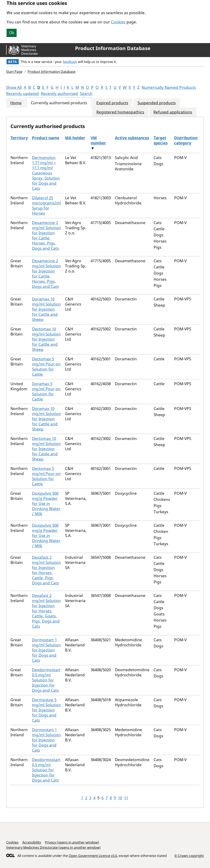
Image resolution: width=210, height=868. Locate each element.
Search (86, 94)
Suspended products (157, 103)
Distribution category (186, 140)
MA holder (75, 138)
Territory (19, 138)
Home (16, 103)
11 (126, 798)
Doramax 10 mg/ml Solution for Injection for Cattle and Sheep (46, 309)
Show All (14, 87)
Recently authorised (59, 94)
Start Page (14, 72)
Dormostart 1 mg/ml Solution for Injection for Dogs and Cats (46, 650)
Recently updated (22, 94)
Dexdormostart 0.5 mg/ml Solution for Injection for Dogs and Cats (46, 680)
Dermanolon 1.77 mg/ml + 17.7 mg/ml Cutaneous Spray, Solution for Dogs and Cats (46, 173)
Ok (12, 33)
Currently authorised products (59, 103)
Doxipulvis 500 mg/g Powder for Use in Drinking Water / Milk (46, 504)
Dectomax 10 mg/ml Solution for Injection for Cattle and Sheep (46, 339)
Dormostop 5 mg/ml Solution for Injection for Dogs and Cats (46, 710)
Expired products (112, 103)
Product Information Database (113, 48)
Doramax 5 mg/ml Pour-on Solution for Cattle (46, 391)
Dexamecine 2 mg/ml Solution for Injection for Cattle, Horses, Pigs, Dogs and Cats (46, 235)
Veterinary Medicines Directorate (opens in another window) (53, 847)
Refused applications (173, 112)
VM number (98, 140)
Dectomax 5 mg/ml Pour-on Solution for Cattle (46, 367)
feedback (70, 62)
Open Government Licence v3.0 (93, 856)
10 (120, 798)
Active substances (132, 138)
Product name (46, 138)
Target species (161, 140)
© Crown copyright (189, 856)
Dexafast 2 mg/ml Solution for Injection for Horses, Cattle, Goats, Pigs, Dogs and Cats (46, 611)
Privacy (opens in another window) (72, 842)
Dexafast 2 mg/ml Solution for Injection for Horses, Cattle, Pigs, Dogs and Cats (46, 570)
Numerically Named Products (169, 87)
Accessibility (32, 842)
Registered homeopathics (120, 112)
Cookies (118, 22)
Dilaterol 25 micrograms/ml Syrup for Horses (46, 206)
